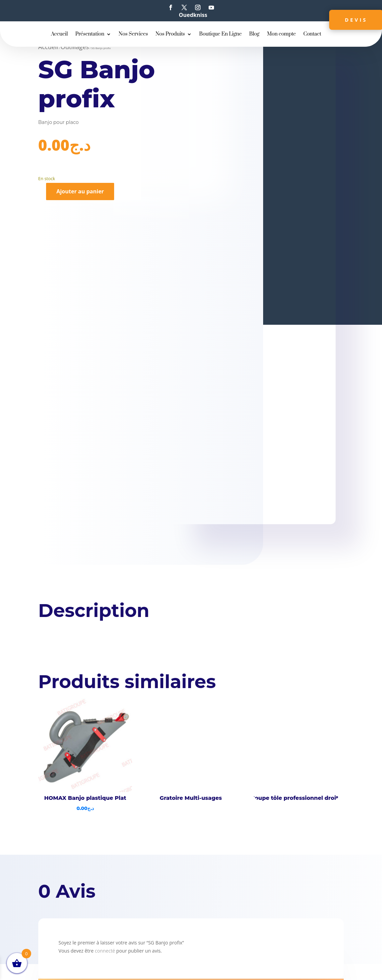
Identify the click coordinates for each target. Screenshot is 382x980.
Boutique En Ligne (220, 35)
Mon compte (281, 35)
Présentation (90, 35)
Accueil (59, 35)
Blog (254, 35)
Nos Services (133, 35)
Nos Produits (170, 35)
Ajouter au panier (80, 191)
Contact (312, 35)
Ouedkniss (193, 15)
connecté (105, 951)
